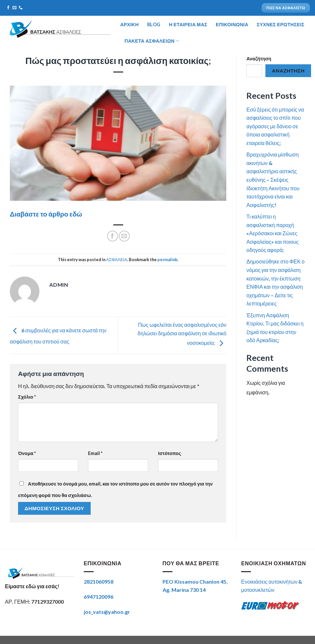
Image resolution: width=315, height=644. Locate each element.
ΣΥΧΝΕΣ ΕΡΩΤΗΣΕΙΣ (281, 24)
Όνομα (27, 453)
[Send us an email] (14, 8)
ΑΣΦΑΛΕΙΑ (117, 260)
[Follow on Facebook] (8, 8)
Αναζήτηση (259, 59)
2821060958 (99, 582)
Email (95, 453)
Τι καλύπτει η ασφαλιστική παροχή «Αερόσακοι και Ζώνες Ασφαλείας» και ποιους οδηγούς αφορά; (272, 233)
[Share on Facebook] (112, 236)
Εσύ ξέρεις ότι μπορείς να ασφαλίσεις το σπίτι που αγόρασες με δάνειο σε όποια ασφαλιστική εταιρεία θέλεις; (275, 126)
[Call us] (21, 8)
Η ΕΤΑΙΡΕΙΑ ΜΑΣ (188, 24)
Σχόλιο (27, 397)
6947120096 (99, 597)
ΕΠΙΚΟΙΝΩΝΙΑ (232, 24)
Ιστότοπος (169, 453)
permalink (167, 260)
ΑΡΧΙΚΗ (129, 24)
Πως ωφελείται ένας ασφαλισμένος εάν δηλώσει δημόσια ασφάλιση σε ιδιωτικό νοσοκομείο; (182, 334)
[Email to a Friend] (124, 236)
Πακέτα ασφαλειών (152, 41)
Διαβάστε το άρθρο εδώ (46, 214)
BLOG (154, 24)
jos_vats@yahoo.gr (107, 612)
